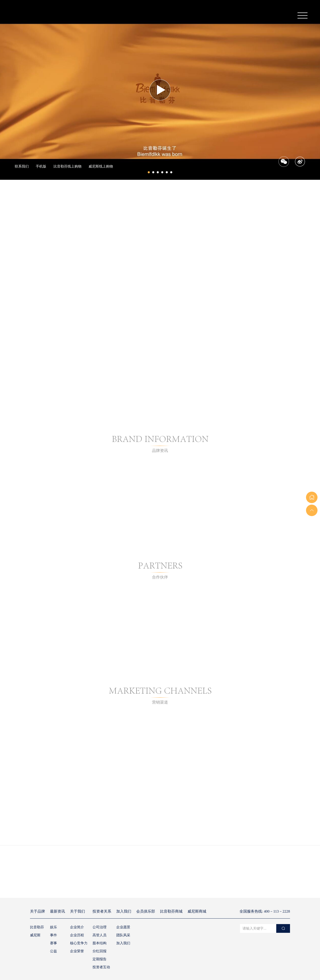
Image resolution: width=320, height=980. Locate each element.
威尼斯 (35, 935)
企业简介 (77, 927)
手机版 (41, 166)
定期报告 (99, 959)
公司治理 (99, 927)
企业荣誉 (77, 951)
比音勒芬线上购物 (67, 166)
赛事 (53, 943)
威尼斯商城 (197, 911)
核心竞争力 (79, 943)
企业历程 (77, 935)
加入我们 (124, 911)
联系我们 (22, 166)
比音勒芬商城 (171, 911)
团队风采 (123, 935)
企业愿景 (123, 927)
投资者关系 (102, 911)
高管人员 (99, 935)
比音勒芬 (37, 927)
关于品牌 (37, 911)
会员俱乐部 (146, 911)
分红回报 (99, 951)
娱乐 (53, 927)
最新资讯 (57, 911)
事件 (53, 935)
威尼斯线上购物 (101, 166)
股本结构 (99, 943)
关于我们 (77, 911)
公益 (53, 951)
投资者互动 (101, 967)
